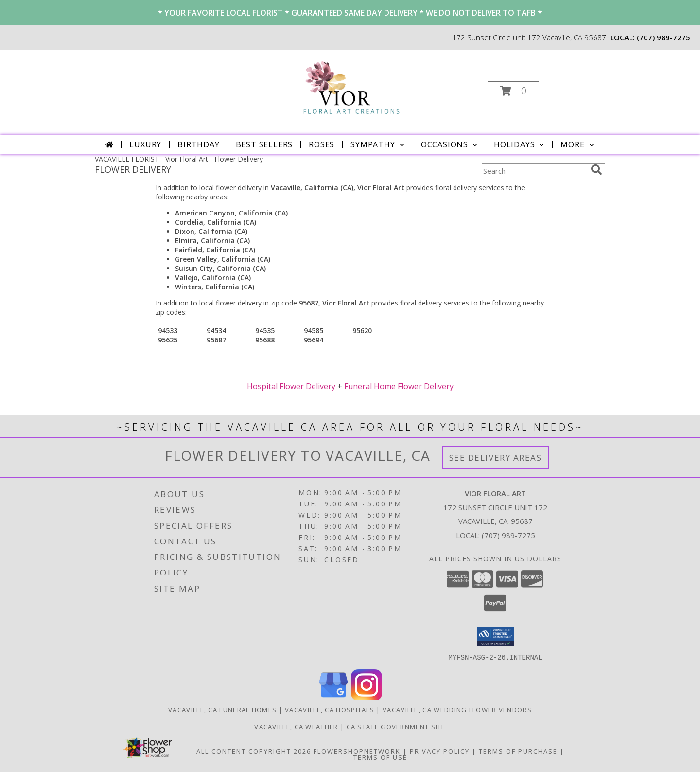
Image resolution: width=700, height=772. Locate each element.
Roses (322, 144)
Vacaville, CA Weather (296, 726)
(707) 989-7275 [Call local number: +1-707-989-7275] (664, 37)
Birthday (198, 144)
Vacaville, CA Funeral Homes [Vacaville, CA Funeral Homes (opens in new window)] (222, 709)
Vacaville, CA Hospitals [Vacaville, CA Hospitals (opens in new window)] (330, 709)
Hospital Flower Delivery (291, 386)
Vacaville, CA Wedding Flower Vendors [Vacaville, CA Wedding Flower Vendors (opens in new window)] (457, 709)
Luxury (145, 144)
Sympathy (378, 144)
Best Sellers (264, 144)
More (578, 144)
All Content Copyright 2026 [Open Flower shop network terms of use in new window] (254, 751)
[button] (513, 91)
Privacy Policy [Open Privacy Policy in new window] (440, 751)
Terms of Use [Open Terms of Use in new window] (380, 757)
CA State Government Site (396, 726)
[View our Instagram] (367, 697)
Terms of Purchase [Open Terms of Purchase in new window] (518, 751)
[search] (596, 170)
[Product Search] (534, 171)
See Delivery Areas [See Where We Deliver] (496, 458)
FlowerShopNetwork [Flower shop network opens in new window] (357, 751)
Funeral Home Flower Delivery (399, 386)
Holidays (520, 144)
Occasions (450, 144)
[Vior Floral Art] (349, 88)
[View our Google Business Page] (333, 697)
